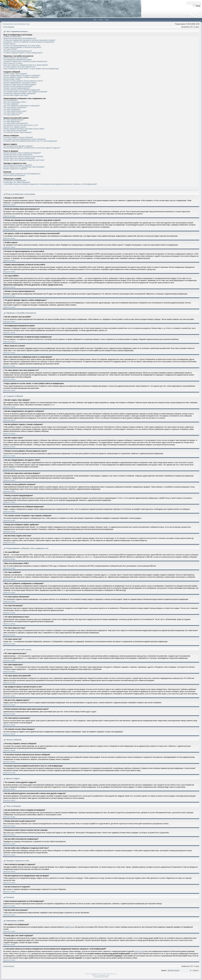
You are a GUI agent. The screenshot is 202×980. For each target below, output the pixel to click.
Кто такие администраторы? (14, 120)
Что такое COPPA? (10, 49)
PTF (108, 975)
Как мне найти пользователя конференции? (19, 158)
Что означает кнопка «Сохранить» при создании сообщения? (25, 92)
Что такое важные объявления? (15, 108)
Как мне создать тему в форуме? (15, 74)
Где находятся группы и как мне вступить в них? (21, 125)
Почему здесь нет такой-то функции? (17, 182)
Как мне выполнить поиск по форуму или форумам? (22, 153)
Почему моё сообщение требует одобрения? (20, 93)
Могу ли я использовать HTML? (15, 102)
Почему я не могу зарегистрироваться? (18, 51)
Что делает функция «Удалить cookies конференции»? (23, 53)
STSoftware (102, 975)
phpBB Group (69, 927)
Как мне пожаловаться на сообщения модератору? (22, 90)
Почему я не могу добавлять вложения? (18, 86)
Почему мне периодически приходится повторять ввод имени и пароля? (29, 40)
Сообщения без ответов (10, 24)
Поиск (101, 20)
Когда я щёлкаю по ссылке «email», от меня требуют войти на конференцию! (31, 69)
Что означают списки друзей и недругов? (18, 146)
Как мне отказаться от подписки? (15, 169)
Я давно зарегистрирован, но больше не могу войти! (22, 47)
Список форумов (9, 27)
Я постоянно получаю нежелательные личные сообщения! (24, 139)
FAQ (95, 20)
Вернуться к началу (9, 205)
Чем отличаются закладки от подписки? (18, 165)
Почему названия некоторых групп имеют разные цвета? (24, 129)
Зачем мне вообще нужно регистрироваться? (20, 38)
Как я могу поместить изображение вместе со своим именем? (26, 65)
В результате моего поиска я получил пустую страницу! (23, 156)
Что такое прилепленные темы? (15, 111)
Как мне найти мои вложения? (14, 176)
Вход (107, 20)
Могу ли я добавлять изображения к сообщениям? (22, 106)
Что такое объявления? (12, 109)
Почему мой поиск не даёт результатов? (18, 155)
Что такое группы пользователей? (16, 123)
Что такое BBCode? (10, 100)
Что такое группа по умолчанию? (15, 131)
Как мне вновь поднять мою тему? (16, 95)
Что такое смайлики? (11, 104)
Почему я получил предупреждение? (17, 88)
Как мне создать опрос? (12, 79)
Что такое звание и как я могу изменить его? (19, 67)
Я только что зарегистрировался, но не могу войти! (22, 46)
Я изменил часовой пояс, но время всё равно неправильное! (25, 61)
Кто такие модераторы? (12, 122)
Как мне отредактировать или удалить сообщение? (22, 75)
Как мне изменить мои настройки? (16, 58)
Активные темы (25, 24)
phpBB (93, 974)
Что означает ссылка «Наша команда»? (18, 132)
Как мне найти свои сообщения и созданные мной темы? (24, 160)
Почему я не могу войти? (12, 37)
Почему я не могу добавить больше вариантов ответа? (23, 81)
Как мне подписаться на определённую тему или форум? (24, 167)
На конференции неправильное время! (18, 60)
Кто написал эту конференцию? (15, 181)
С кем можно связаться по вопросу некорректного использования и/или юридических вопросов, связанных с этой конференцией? (50, 184)
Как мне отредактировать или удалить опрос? (20, 83)
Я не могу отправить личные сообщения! (18, 137)
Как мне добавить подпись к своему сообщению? (21, 77)
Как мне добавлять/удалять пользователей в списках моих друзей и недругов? (32, 148)
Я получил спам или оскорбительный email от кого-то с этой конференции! (30, 141)
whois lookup (139, 951)
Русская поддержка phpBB (101, 977)
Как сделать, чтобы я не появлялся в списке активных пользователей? (29, 42)
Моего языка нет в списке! (13, 63)
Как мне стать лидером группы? (15, 127)
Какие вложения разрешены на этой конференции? (22, 174)
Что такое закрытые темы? (13, 113)
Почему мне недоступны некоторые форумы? (20, 84)
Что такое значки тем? (12, 115)
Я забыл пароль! (9, 44)
